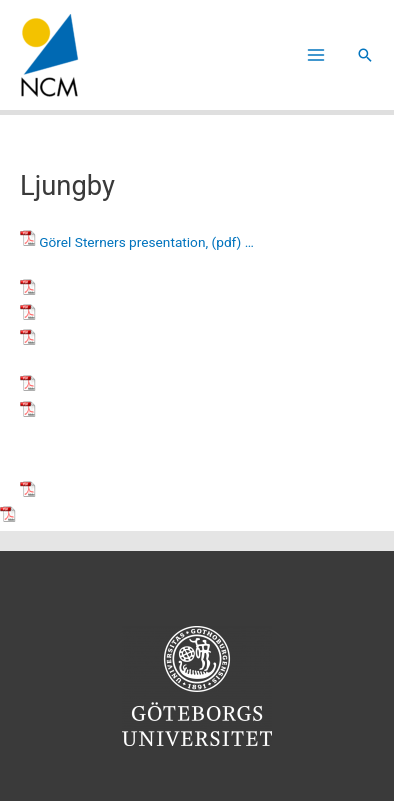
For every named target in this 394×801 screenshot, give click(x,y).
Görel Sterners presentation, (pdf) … (146, 242)
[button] (365, 55)
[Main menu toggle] (316, 55)
